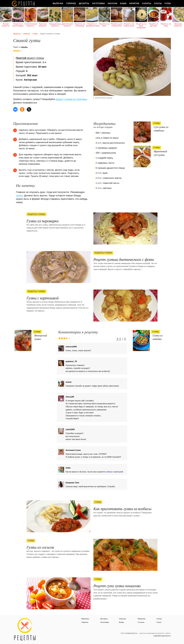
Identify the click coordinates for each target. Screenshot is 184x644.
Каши (123, 3)
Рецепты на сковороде (80, 25)
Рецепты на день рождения (141, 26)
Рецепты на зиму (166, 25)
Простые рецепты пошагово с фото (25, 629)
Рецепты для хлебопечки (117, 25)
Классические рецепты (31, 25)
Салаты (147, 3)
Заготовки (98, 3)
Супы (168, 3)
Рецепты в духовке (153, 25)
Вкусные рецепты (178, 25)
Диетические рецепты (67, 25)
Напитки (134, 3)
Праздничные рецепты (55, 25)
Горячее (71, 3)
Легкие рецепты (6, 25)
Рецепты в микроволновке (92, 25)
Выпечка (58, 3)
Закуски (112, 3)
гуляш (19, 195)
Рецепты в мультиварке (18, 25)
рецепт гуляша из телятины (71, 99)
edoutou (24, 47)
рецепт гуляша (30, 58)
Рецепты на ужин (104, 25)
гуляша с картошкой (114, 472)
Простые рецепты (43, 25)
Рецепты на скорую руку (129, 25)
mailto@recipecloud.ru (162, 636)
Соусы (158, 3)
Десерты (84, 3)
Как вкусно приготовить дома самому (23, 4)
